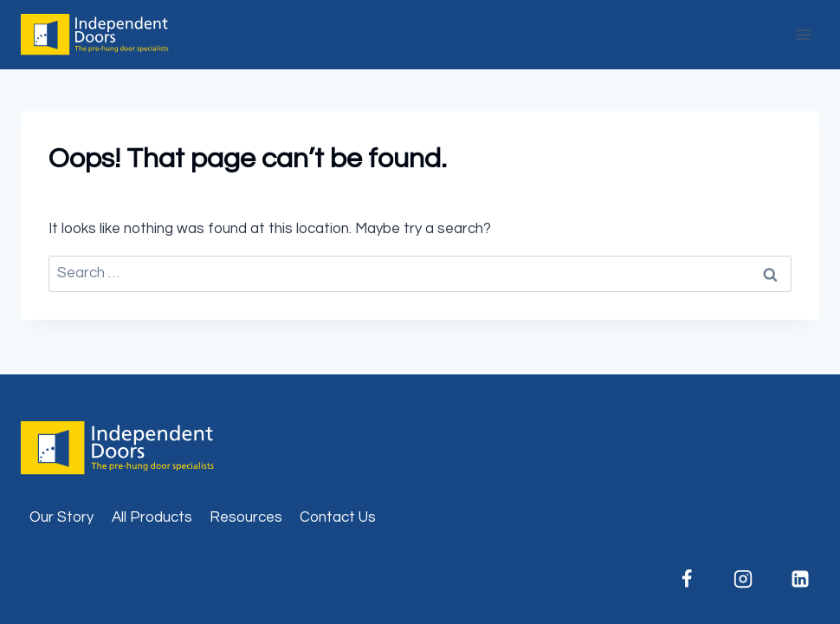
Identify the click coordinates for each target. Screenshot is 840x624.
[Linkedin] (800, 579)
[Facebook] (687, 579)
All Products (152, 517)
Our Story (61, 517)
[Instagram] (743, 579)
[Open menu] (803, 34)
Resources (246, 517)
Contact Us (338, 517)
